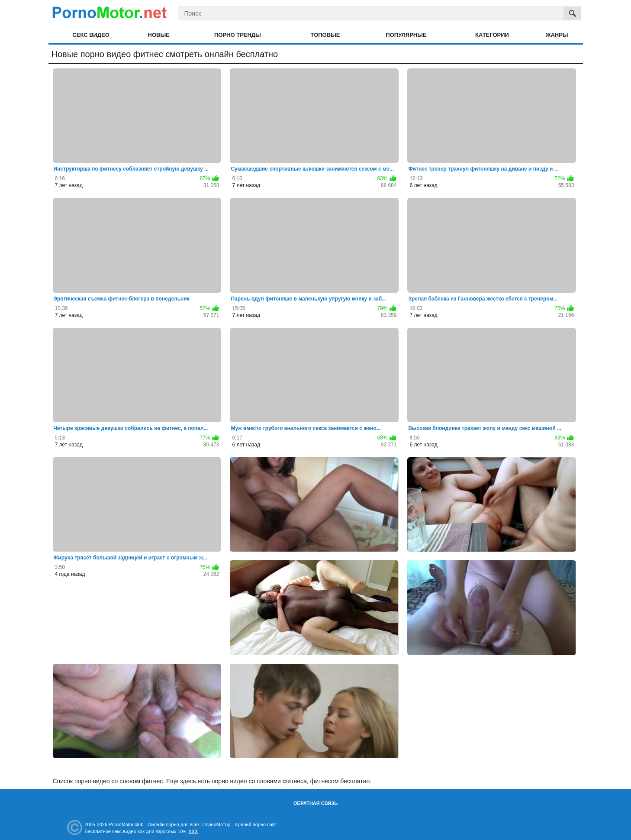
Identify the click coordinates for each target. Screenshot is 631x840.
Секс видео (91, 35)
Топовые (325, 35)
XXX (193, 831)
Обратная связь (315, 803)
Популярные (406, 35)
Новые (159, 35)
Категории (492, 35)
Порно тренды (238, 35)
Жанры (557, 35)
